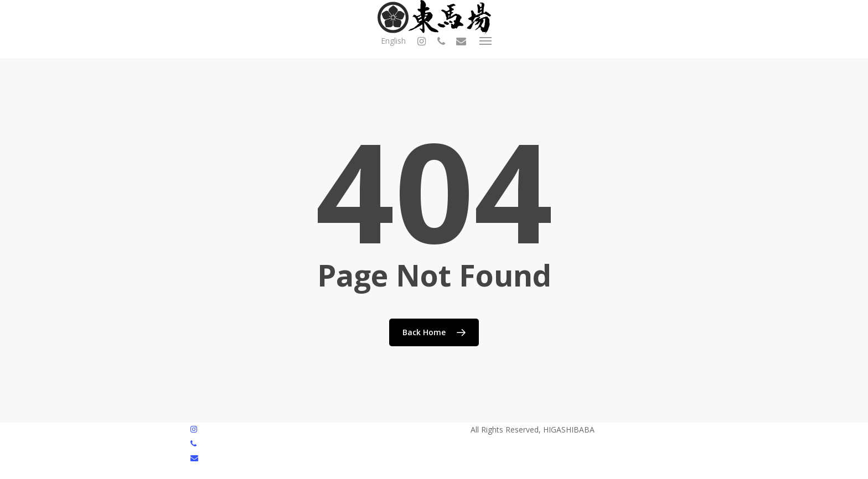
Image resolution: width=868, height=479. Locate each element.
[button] (486, 41)
